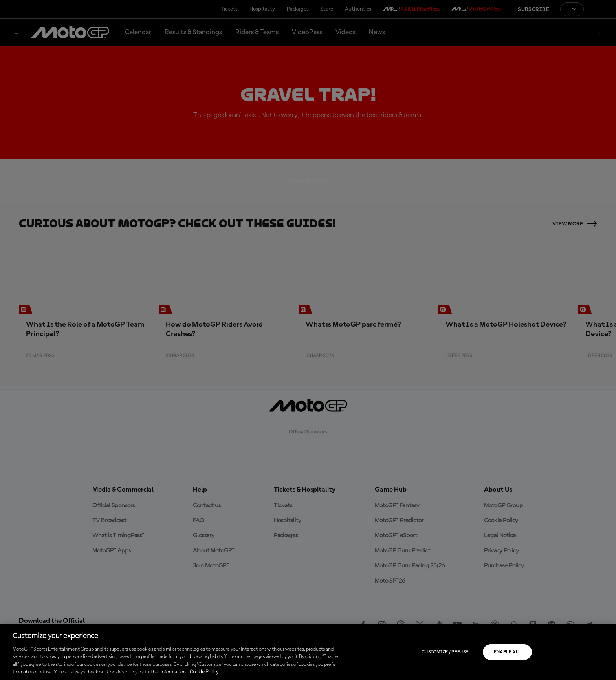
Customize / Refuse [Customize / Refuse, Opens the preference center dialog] (445, 652)
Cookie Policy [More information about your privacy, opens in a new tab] (204, 672)
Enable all (507, 652)
